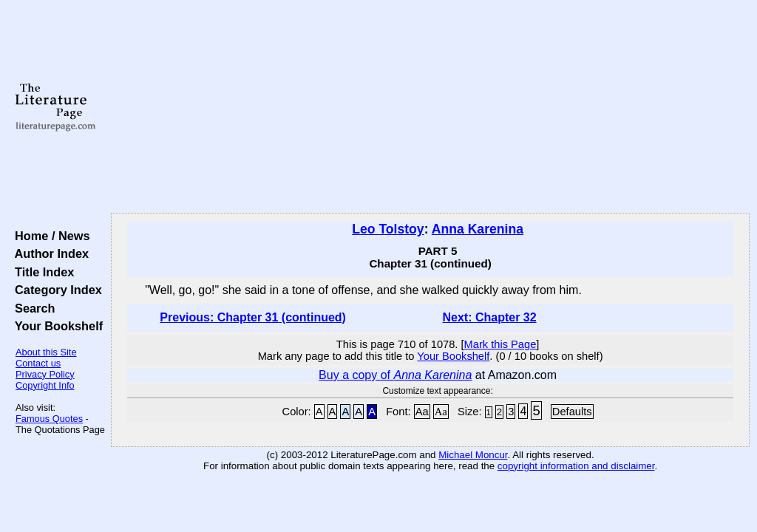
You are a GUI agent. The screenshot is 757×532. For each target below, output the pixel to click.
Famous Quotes (49, 419)
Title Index (41, 272)
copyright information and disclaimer (576, 466)
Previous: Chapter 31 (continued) (253, 317)
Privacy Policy (45, 374)
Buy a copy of (395, 375)
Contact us (38, 363)
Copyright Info (45, 385)
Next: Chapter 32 (489, 317)
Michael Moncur (473, 455)
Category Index (55, 290)
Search (31, 308)
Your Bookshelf (55, 326)
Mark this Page (500, 344)
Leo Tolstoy (388, 229)
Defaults (572, 412)
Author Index (48, 253)
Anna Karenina (478, 229)
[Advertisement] (430, 107)
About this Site (46, 352)
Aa (422, 412)
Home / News (49, 236)
